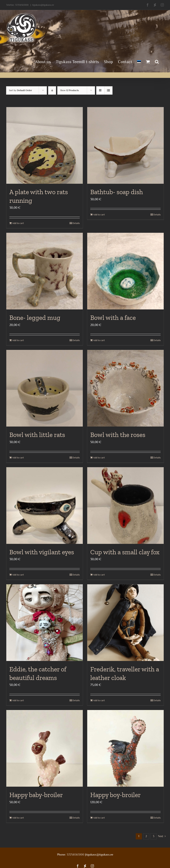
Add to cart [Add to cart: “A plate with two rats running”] (18, 223)
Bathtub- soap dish (117, 192)
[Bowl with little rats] (45, 388)
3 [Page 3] (154, 836)
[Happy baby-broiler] (45, 748)
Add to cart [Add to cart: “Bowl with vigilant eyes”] (18, 575)
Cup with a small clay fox (125, 552)
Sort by (20, 90)
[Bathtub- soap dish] (125, 145)
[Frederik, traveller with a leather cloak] (125, 623)
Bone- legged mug (35, 318)
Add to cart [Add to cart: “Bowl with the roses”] (99, 458)
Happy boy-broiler (115, 795)
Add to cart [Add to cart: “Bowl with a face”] (99, 340)
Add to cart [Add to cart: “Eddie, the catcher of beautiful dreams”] (18, 700)
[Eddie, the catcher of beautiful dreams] (45, 623)
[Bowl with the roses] (125, 388)
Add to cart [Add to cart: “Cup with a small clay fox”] (99, 575)
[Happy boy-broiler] (125, 748)
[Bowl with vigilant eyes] (45, 506)
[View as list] (108, 90)
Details (76, 223)
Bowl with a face (113, 318)
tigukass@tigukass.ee (43, 5)
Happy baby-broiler (36, 795)
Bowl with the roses (118, 435)
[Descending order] (52, 90)
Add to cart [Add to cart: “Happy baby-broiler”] (18, 818)
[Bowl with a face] (125, 271)
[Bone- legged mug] (45, 271)
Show (70, 90)
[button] (157, 61)
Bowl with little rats (37, 435)
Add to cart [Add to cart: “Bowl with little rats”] (18, 458)
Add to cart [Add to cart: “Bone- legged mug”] (18, 340)
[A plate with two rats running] (45, 145)
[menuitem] (139, 61)
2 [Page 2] (146, 836)
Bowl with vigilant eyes (42, 552)
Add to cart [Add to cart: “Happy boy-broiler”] (99, 818)
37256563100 (22, 5)
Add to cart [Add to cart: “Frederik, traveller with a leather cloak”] (99, 700)
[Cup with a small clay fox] (125, 506)
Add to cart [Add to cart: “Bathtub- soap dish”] (99, 215)
